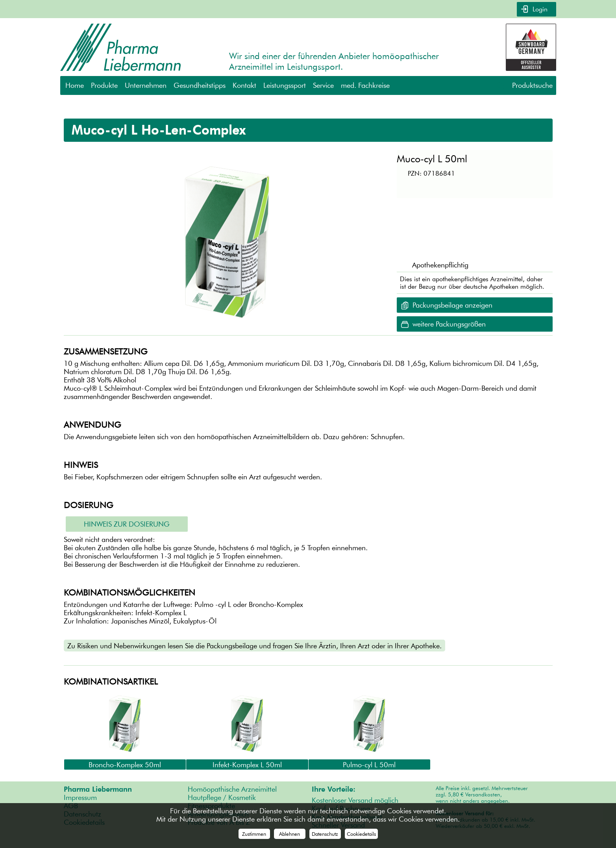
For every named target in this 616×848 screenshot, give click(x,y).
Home (75, 85)
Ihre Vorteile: (334, 789)
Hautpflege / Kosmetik (222, 797)
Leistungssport (285, 85)
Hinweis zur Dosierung (127, 524)
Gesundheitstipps (200, 85)
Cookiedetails (361, 834)
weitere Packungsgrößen (449, 324)
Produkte (104, 85)
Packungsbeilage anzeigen (452, 305)
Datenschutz (325, 834)
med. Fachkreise (365, 85)
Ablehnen (290, 834)
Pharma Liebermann (98, 789)
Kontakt (244, 85)
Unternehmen (146, 85)
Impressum (80, 797)
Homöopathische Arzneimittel (232, 789)
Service (323, 85)
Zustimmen (254, 834)
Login (539, 9)
